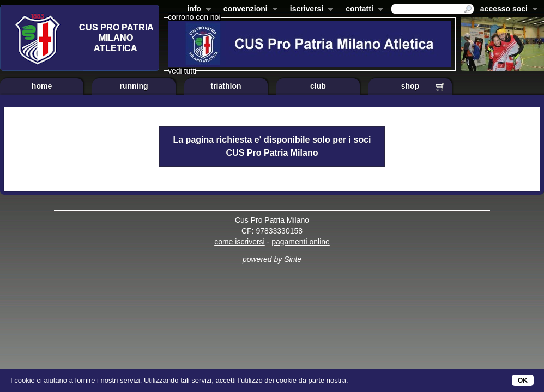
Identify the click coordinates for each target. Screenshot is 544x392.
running (134, 86)
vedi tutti (182, 71)
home (42, 86)
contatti (362, 10)
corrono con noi (194, 17)
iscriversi (310, 10)
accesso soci (507, 10)
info (197, 10)
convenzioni (248, 10)
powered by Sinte (272, 259)
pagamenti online (301, 242)
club (318, 86)
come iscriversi (240, 242)
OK (523, 381)
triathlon (226, 86)
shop (410, 86)
